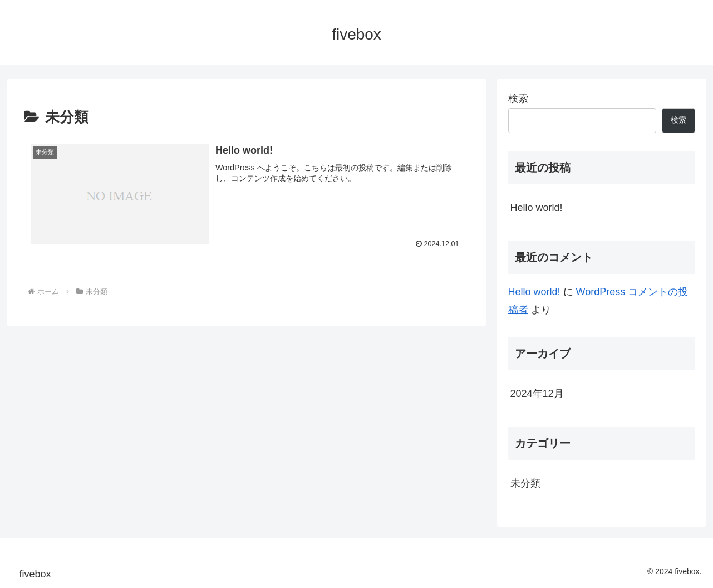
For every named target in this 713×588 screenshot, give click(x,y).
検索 (518, 99)
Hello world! (537, 208)
